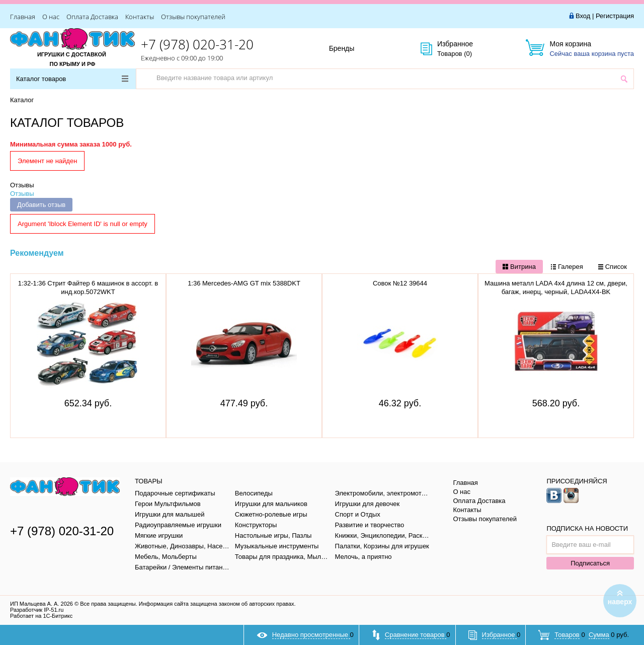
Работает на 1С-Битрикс (41, 616)
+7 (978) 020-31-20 (197, 44)
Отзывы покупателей (193, 17)
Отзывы (22, 185)
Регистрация (615, 16)
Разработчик (37, 610)
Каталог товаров (72, 79)
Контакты (140, 17)
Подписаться (590, 563)
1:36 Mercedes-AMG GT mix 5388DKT (244, 283)
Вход (583, 16)
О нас (51, 17)
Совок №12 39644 (400, 283)
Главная (23, 17)
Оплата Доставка (92, 17)
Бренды (353, 49)
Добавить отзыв (41, 205)
